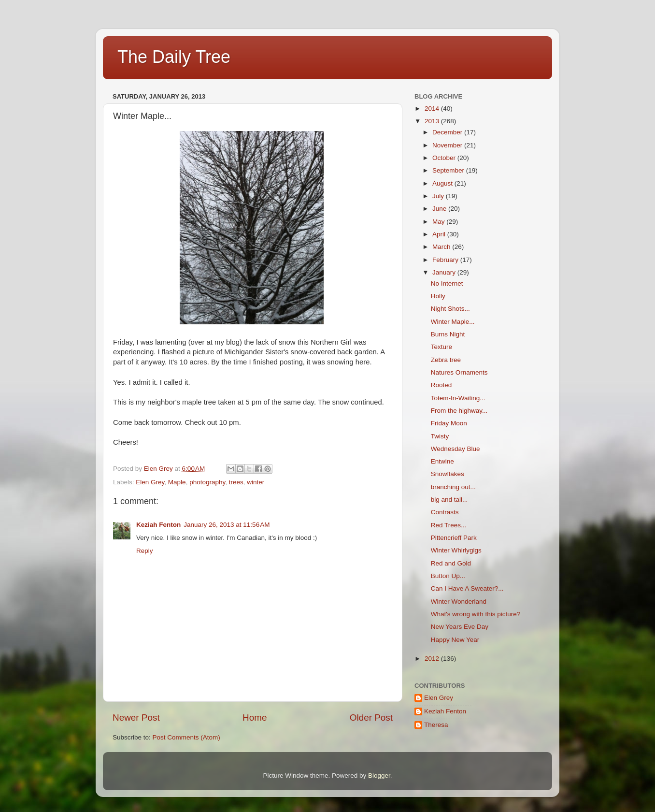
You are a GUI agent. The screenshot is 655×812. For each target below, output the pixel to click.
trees (236, 482)
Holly (438, 296)
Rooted (441, 385)
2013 (433, 121)
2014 (433, 109)
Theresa (436, 725)
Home (255, 718)
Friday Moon (449, 423)
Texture (441, 347)
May (439, 222)
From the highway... (459, 411)
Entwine (442, 461)
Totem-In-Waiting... (458, 398)
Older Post (371, 718)
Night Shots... (450, 309)
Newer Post (136, 718)
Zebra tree (446, 360)
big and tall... (449, 500)
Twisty (440, 436)
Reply (145, 551)
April (440, 234)
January (445, 272)
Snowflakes (448, 474)
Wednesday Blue (456, 449)
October (445, 158)
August (443, 183)
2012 (433, 659)
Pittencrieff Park (454, 538)
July (439, 196)
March (442, 247)
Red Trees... (449, 525)
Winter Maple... (453, 322)
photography (207, 482)
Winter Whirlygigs (456, 550)
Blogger (379, 776)
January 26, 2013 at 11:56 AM (227, 525)
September (449, 170)
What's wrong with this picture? (476, 614)
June (440, 209)
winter (256, 482)
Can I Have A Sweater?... (467, 588)
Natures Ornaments (459, 372)
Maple (177, 482)
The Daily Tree (174, 57)
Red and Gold (451, 563)
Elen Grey (150, 482)
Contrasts (445, 512)
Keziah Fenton (158, 525)
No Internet (447, 283)
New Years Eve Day (460, 627)
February (446, 260)
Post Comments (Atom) (186, 737)
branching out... (453, 487)
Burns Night (448, 334)
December (448, 132)
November (448, 145)
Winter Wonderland (459, 602)
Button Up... (448, 576)
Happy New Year (455, 640)
